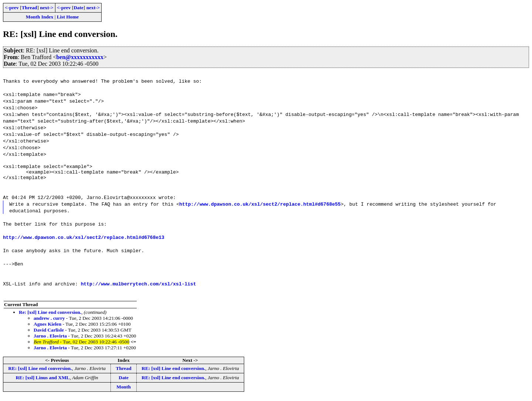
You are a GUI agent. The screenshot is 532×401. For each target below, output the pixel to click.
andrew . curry (49, 321)
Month (124, 390)
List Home (68, 17)
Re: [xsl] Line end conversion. (50, 316)
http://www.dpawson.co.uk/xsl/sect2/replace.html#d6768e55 (260, 207)
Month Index (40, 17)
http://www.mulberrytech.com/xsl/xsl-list (139, 287)
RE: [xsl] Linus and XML (42, 381)
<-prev (12, 8)
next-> (47, 8)
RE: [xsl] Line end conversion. (40, 372)
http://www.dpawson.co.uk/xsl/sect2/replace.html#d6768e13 (84, 240)
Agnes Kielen (47, 327)
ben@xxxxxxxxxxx (80, 57)
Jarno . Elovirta (50, 339)
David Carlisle (49, 333)
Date (79, 8)
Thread (29, 8)
